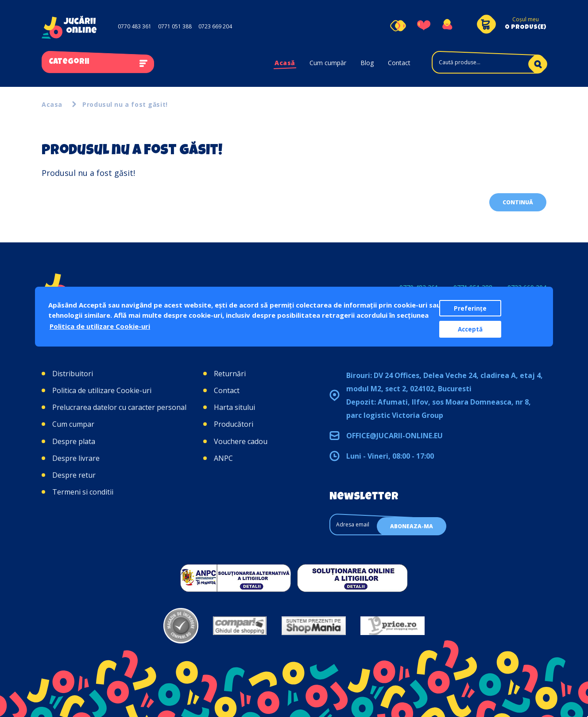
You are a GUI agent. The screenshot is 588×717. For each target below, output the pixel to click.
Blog (367, 63)
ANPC (223, 458)
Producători (234, 424)
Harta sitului (234, 407)
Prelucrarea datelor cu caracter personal (119, 407)
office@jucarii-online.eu (395, 436)
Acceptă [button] (470, 329)
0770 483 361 (135, 26)
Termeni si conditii (83, 492)
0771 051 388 (175, 26)
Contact (399, 63)
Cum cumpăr (328, 63)
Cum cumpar (73, 424)
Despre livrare (76, 458)
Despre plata (74, 441)
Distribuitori (73, 374)
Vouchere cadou (241, 441)
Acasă (285, 63)
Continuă (518, 202)
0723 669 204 (215, 26)
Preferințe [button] (470, 308)
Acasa (52, 104)
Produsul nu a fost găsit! (125, 104)
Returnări (230, 374)
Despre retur (74, 475)
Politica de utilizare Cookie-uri (102, 390)
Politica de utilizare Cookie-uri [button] (100, 326)
